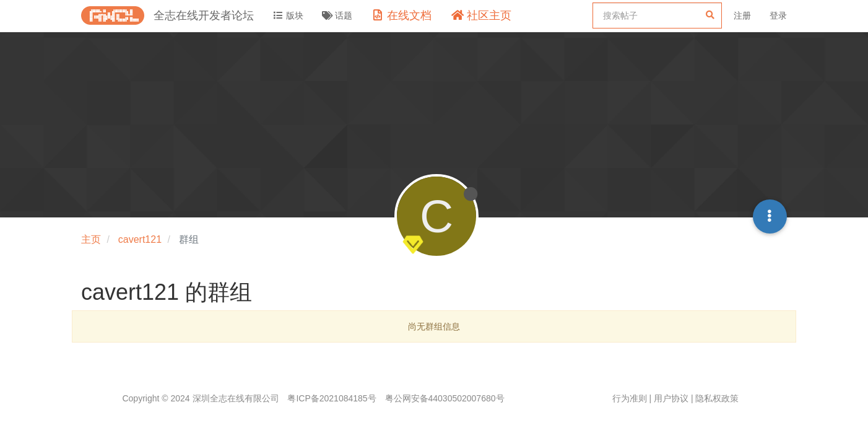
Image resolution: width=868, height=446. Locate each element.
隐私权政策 (717, 398)
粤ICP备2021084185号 (332, 398)
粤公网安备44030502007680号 (445, 398)
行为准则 (630, 398)
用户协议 (671, 398)
